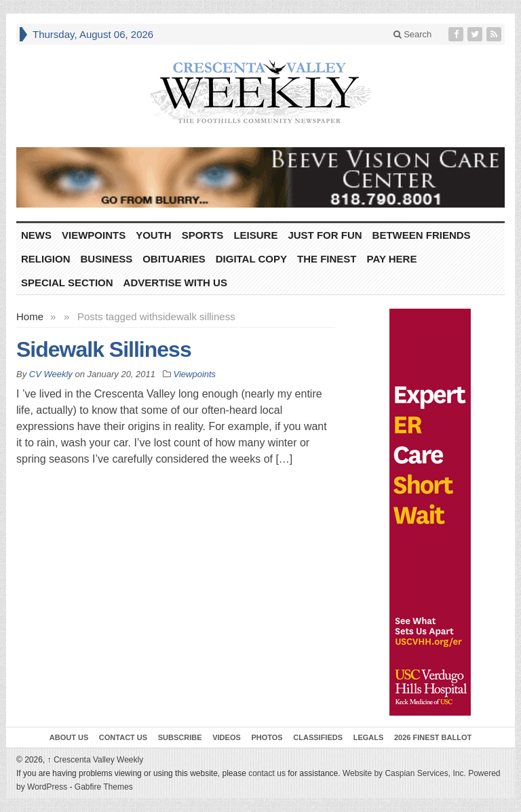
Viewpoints (94, 235)
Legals (369, 737)
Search (413, 34)
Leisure (255, 235)
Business (107, 259)
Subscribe (180, 737)
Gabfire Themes (104, 787)
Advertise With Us (175, 283)
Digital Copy (251, 259)
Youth (154, 235)
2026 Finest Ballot (433, 737)
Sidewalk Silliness (104, 349)
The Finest (327, 259)
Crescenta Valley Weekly (96, 760)
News (36, 235)
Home (30, 316)
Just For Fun (325, 235)
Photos (267, 737)
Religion (46, 259)
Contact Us (123, 737)
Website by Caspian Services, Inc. (404, 773)
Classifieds (318, 737)
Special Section (67, 283)
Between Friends (422, 235)
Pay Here (392, 259)
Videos (227, 737)
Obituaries (174, 259)
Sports (203, 235)
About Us (69, 737)
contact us (267, 773)
